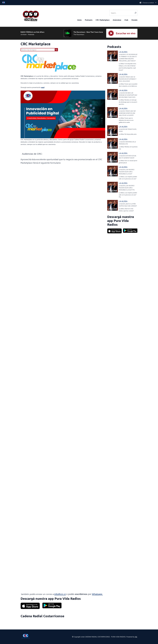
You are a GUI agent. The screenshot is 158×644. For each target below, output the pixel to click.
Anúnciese (117, 20)
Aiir (136, 637)
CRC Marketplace (103, 20)
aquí (43, 87)
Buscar (56, 50)
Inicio (79, 20)
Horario (134, 20)
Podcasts (89, 20)
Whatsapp (97, 594)
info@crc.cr (60, 594)
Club (126, 20)
